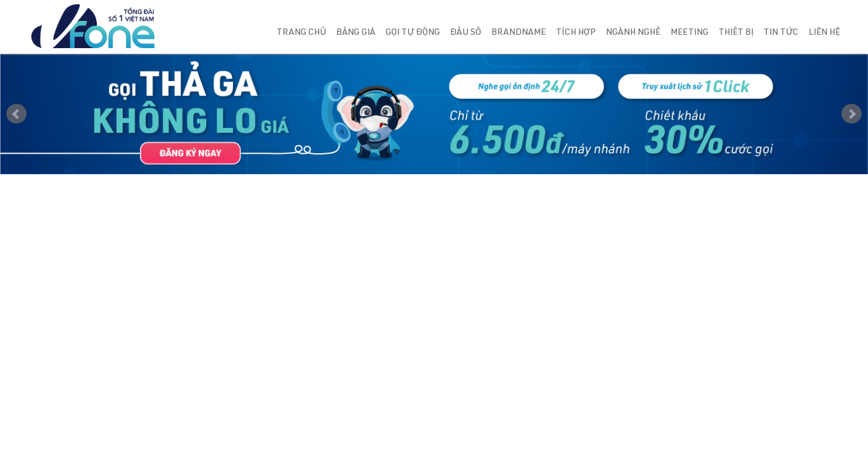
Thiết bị (736, 33)
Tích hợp (576, 33)
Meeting (689, 33)
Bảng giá (356, 33)
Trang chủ (301, 33)
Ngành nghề (633, 33)
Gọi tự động (413, 33)
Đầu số (466, 33)
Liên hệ (824, 33)
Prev (16, 114)
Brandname (519, 33)
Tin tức (781, 33)
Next (852, 114)
